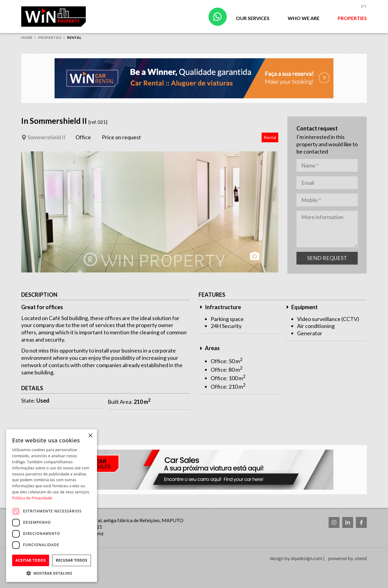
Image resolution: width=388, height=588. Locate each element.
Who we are (304, 18)
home (27, 37)
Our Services (253, 18)
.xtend (360, 558)
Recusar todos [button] (72, 560)
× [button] (90, 436)
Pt (364, 7)
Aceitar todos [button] (31, 560)
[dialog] (52, 506)
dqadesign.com (306, 558)
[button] (52, 573)
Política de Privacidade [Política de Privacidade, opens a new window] (32, 498)
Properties (352, 18)
